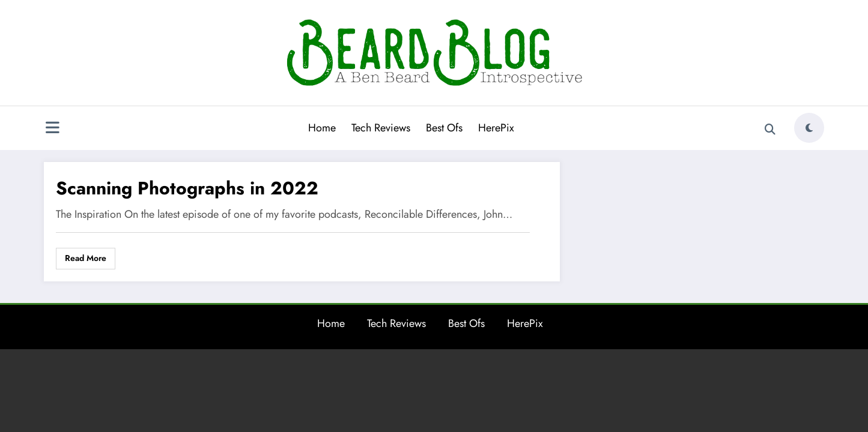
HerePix (496, 128)
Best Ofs (444, 128)
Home (322, 128)
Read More (86, 258)
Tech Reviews (381, 128)
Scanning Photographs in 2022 (187, 188)
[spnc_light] (809, 128)
